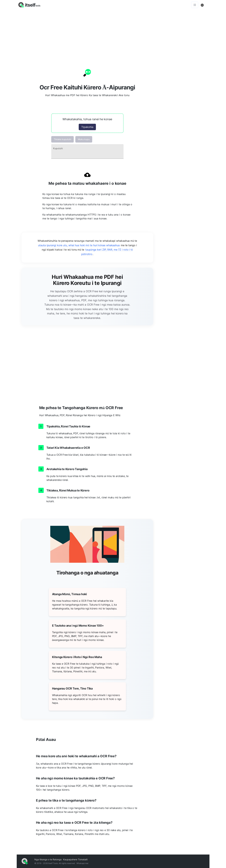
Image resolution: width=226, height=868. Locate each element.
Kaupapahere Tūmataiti (75, 859)
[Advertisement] (113, 34)
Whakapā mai (82, 863)
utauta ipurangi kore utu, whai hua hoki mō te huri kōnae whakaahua (79, 245)
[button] (87, 123)
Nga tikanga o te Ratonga (48, 859)
